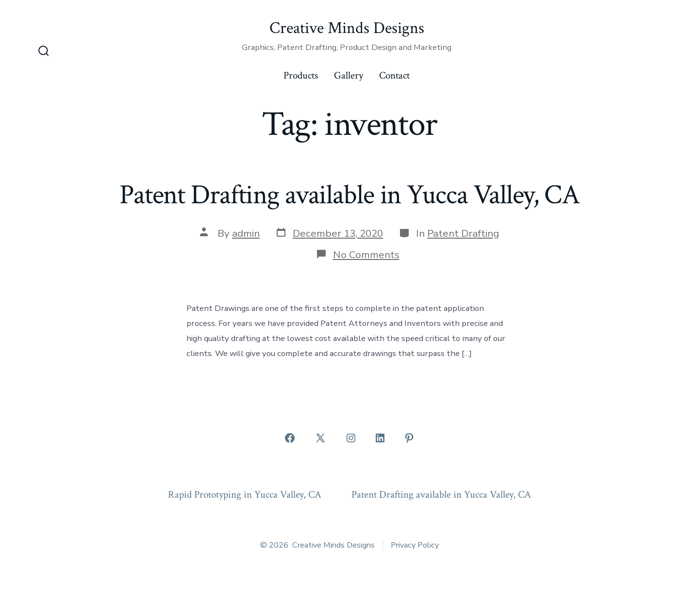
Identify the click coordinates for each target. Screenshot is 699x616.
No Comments (366, 255)
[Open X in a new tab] (320, 438)
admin (246, 233)
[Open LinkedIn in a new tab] (380, 438)
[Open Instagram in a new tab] (351, 438)
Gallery (349, 75)
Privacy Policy (415, 545)
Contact (394, 75)
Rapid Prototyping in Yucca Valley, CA (245, 494)
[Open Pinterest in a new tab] (409, 438)
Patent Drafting (463, 233)
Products (301, 75)
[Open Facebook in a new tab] (290, 438)
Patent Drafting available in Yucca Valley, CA (349, 195)
